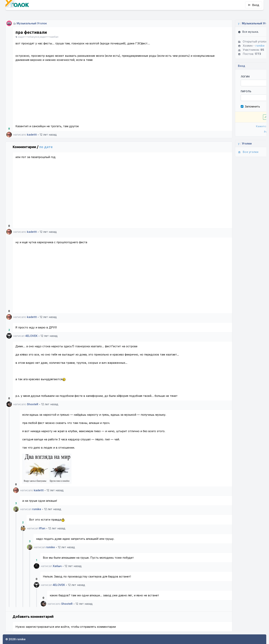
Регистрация (232, 132)
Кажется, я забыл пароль (232, 126)
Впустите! (232, 117)
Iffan (42, 528)
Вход (254, 5)
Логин (211, 77)
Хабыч (57, 566)
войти (65, 627)
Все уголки (214, 152)
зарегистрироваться (40, 627)
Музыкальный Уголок (32, 23)
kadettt (32, 135)
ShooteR (33, 404)
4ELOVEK (31, 336)
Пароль (211, 91)
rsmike (37, 509)
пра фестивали (31, 32)
